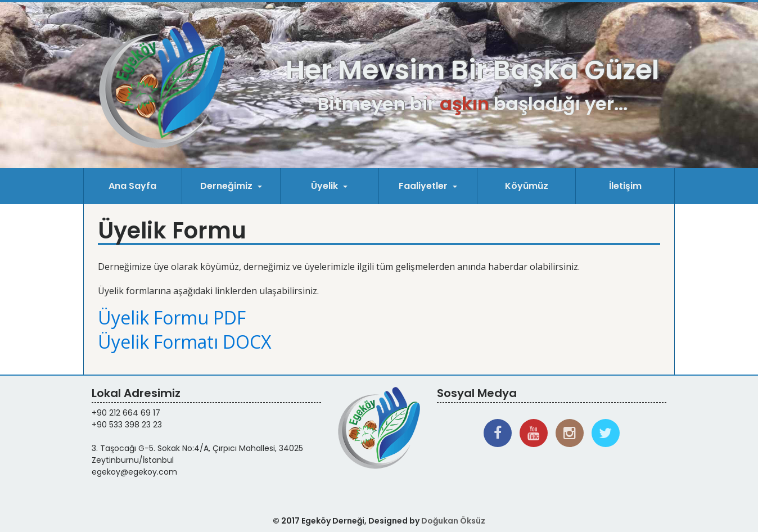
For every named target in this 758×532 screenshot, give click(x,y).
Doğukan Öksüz (453, 521)
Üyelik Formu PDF (172, 317)
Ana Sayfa (132, 186)
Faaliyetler (424, 186)
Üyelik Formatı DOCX (184, 342)
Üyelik (326, 186)
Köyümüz (527, 186)
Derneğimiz (227, 186)
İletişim (625, 186)
